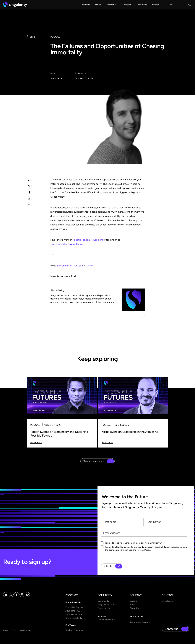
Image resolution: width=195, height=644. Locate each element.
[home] (15, 5)
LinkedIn (79, 266)
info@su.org (168, 601)
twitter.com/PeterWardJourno (67, 244)
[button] (85, 5)
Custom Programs (74, 630)
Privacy (6, 630)
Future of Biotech (74, 614)
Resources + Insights (140, 622)
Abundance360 (73, 611)
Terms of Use (126, 550)
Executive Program (74, 607)
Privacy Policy (144, 550)
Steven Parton (65, 266)
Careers (133, 601)
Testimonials (104, 608)
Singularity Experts (107, 605)
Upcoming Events (106, 620)
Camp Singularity (74, 618)
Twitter (89, 266)
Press (132, 605)
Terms (14, 630)
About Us (134, 608)
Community (103, 601)
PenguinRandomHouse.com (88, 240)
